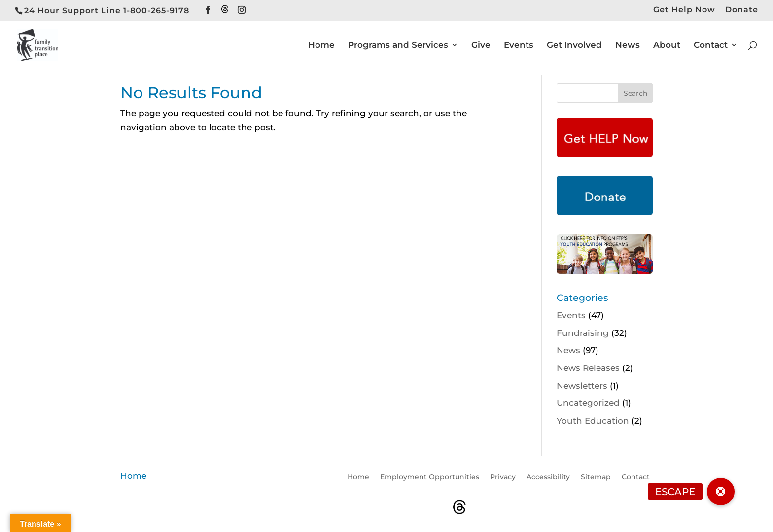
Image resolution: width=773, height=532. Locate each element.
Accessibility (548, 477)
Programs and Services (398, 46)
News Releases (588, 368)
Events (519, 46)
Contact (711, 46)
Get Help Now (684, 10)
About (667, 46)
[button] (721, 492)
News (628, 46)
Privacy (503, 477)
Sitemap (596, 477)
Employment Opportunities (430, 477)
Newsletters (582, 386)
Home (321, 46)
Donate (742, 10)
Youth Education (593, 421)
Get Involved (574, 46)
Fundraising (583, 333)
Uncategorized (588, 403)
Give (481, 46)
